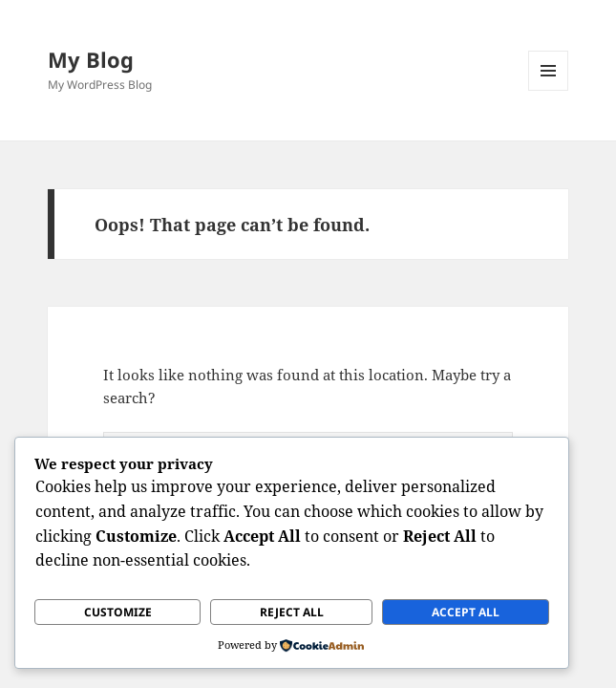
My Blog (91, 59)
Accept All (466, 612)
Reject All (292, 612)
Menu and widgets (549, 90)
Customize (118, 612)
